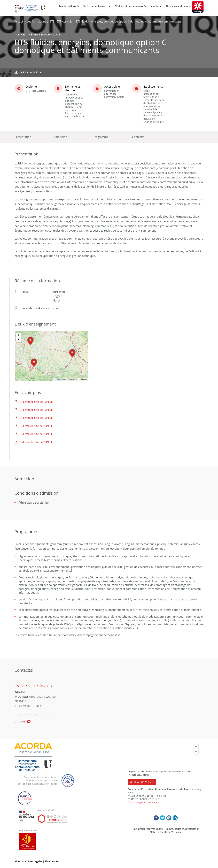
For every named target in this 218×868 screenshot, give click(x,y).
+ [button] (19, 335)
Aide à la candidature (178, 6)
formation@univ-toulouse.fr (144, 802)
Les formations (68, 6)
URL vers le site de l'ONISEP (34, 402)
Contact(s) (139, 137)
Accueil (19, 21)
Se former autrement (95, 6)
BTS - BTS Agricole (61, 21)
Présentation (23, 137)
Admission (60, 137)
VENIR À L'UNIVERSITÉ (142, 782)
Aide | (18, 861)
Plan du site (52, 861)
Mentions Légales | (34, 861)
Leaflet (57, 379)
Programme (101, 137)
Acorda (154, 6)
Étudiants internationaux (129, 6)
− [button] (19, 340)
